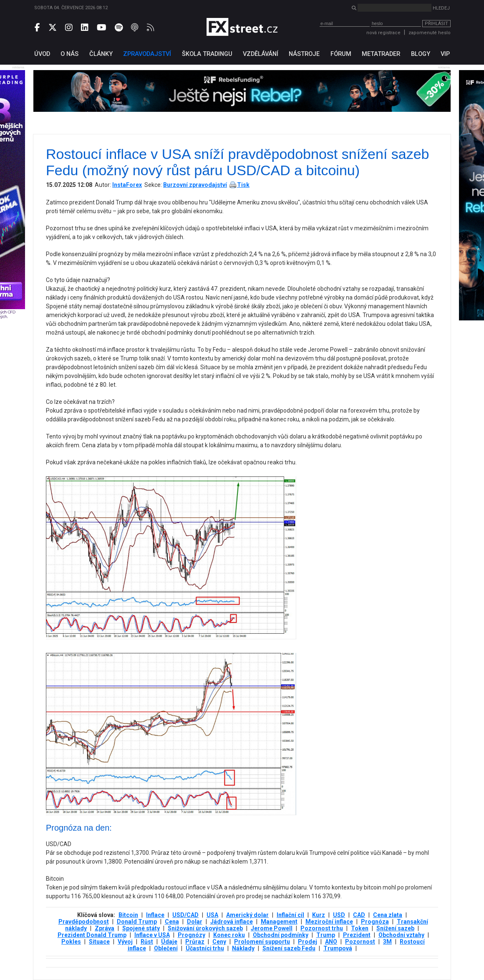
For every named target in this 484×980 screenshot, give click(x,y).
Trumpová (338, 948)
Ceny (219, 942)
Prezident (357, 935)
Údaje (169, 942)
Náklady (243, 948)
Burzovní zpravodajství (195, 185)
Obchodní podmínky (281, 935)
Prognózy (192, 935)
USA (212, 915)
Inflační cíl (290, 915)
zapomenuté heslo (430, 33)
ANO (331, 942)
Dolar (195, 922)
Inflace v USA (152, 935)
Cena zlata (388, 915)
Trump (326, 935)
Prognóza (375, 922)
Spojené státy (141, 928)
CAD (359, 915)
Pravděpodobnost (84, 922)
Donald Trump (137, 922)
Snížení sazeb (395, 928)
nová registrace (383, 33)
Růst (147, 942)
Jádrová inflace (232, 922)
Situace (99, 942)
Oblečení (166, 948)
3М (387, 942)
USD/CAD (185, 915)
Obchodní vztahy (401, 935)
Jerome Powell (272, 928)
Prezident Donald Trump (92, 935)
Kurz (319, 915)
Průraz (195, 942)
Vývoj (125, 942)
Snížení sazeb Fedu (289, 948)
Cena (172, 922)
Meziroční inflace (329, 922)
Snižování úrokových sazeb (205, 928)
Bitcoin (128, 915)
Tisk (243, 185)
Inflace (155, 915)
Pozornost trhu (322, 928)
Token (360, 928)
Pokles (71, 942)
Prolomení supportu (262, 942)
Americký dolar (247, 915)
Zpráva (105, 928)
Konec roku (229, 935)
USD (339, 915)
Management (279, 922)
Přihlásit (436, 24)
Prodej (308, 942)
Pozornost (360, 942)
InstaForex (127, 185)
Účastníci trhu (205, 948)
